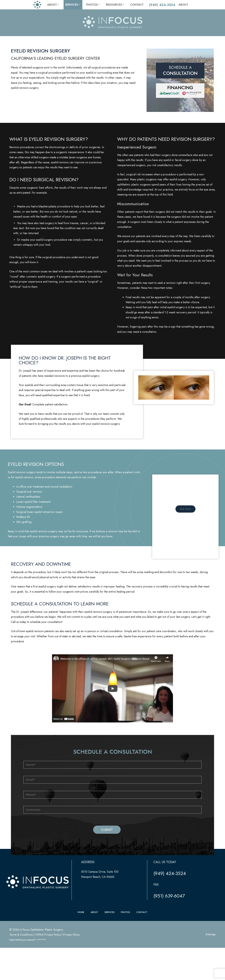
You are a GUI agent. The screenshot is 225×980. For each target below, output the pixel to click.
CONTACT (142, 954)
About (53, 5)
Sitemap (211, 977)
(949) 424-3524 (162, 5)
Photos (93, 5)
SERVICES (110, 954)
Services (73, 5)
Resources (115, 5)
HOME (81, 954)
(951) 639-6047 (169, 938)
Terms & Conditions (21, 977)
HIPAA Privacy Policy (48, 977)
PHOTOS (125, 954)
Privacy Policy (71, 977)
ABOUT (94, 954)
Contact (137, 5)
